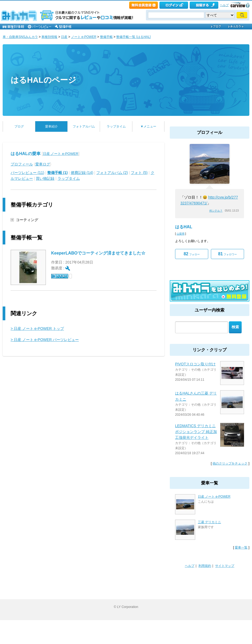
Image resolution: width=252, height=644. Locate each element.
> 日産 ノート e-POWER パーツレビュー (45, 340)
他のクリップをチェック (230, 463)
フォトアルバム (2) (112, 173)
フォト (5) (139, 173)
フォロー (192, 254)
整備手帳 (106, 37)
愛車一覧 (241, 547)
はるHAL (184, 227)
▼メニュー (148, 126)
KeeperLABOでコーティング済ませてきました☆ (98, 253)
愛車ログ (43, 164)
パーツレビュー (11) (27, 173)
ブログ (19, 126)
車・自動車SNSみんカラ (20, 37)
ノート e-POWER (84, 37)
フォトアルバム (84, 126)
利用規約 (205, 566)
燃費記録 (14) (82, 173)
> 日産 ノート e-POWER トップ (37, 328)
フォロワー (227, 254)
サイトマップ (225, 566)
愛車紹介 (51, 126)
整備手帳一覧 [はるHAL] (133, 37)
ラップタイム (116, 126)
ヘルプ (224, 5)
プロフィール (22, 164)
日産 (64, 37)
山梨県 (181, 234)
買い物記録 (45, 178)
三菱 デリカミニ (209, 522)
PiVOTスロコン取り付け (195, 364)
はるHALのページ (43, 80)
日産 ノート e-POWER (61, 154)
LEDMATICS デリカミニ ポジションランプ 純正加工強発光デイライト (196, 432)
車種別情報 (49, 37)
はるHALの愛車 (26, 154)
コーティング (27, 220)
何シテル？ (216, 211)
